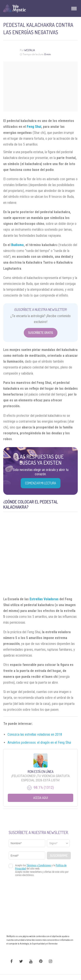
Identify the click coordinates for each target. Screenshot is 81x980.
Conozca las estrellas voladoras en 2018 (35, 734)
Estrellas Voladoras (44, 599)
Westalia (30, 50)
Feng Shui (34, 127)
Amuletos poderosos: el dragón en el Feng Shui (39, 742)
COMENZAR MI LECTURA (41, 483)
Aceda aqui (41, 798)
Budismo (17, 245)
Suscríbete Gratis (41, 333)
